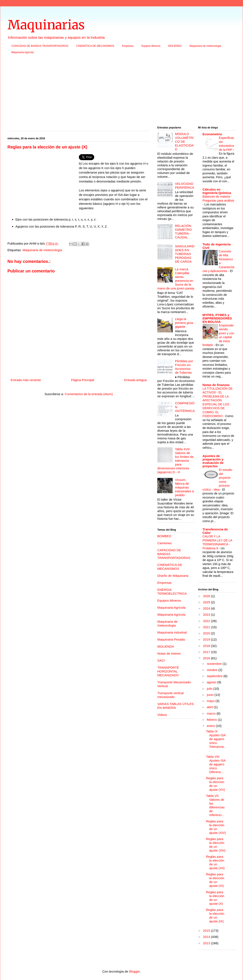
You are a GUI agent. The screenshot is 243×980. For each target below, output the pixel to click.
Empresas (128, 46)
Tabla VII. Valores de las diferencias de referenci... (215, 805)
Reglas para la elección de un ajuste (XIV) (216, 827)
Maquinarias (46, 25)
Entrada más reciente (26, 380)
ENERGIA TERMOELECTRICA (172, 592)
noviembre (215, 664)
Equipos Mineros (151, 46)
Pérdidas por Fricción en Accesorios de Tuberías (184, 367)
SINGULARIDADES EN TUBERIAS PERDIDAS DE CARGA (185, 254)
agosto (212, 682)
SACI (161, 660)
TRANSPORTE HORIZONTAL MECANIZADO (168, 671)
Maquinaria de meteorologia (205, 46)
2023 (207, 615)
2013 (207, 943)
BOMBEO (164, 536)
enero (211, 726)
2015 (207, 931)
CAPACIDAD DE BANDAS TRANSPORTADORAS (40, 46)
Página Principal (82, 380)
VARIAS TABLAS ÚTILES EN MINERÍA (175, 706)
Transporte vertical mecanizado (171, 695)
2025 (207, 602)
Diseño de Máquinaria (173, 576)
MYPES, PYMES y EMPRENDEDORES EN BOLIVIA (217, 318)
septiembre (215, 676)
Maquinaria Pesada (171, 639)
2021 (207, 627)
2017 (207, 652)
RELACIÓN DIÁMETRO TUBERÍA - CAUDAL (183, 231)
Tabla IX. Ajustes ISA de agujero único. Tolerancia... (216, 741)
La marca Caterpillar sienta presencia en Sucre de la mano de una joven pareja (176, 279)
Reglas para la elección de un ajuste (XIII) (216, 845)
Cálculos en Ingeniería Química (217, 191)
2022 (207, 621)
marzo (212, 713)
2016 (207, 658)
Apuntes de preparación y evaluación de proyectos (213, 461)
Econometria (212, 134)
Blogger (134, 971)
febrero (212, 720)
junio (211, 695)
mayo (211, 701)
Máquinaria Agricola (22, 52)
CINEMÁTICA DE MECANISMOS (95, 46)
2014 (207, 937)
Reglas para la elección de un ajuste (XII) (215, 862)
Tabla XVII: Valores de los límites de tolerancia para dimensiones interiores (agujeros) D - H (175, 461)
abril (210, 707)
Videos (162, 715)
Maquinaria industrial (172, 632)
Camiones (165, 543)
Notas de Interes (169, 653)
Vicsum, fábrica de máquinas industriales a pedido (184, 487)
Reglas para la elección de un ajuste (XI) (215, 880)
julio (210, 689)
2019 (207, 639)
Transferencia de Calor (215, 531)
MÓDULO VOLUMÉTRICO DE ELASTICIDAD (184, 142)
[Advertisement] (121, 91)
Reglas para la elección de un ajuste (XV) (215, 784)
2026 (207, 596)
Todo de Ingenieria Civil (217, 246)
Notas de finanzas (216, 385)
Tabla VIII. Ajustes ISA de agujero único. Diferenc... (216, 764)
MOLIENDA (175, 46)
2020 (207, 633)
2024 (207, 608)
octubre (213, 670)
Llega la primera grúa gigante (184, 323)
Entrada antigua (135, 380)
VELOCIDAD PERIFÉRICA (185, 186)
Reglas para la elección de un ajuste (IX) (215, 915)
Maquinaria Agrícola (171, 608)
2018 (207, 646)
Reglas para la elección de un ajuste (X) (215, 898)
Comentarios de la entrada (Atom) (89, 394)
